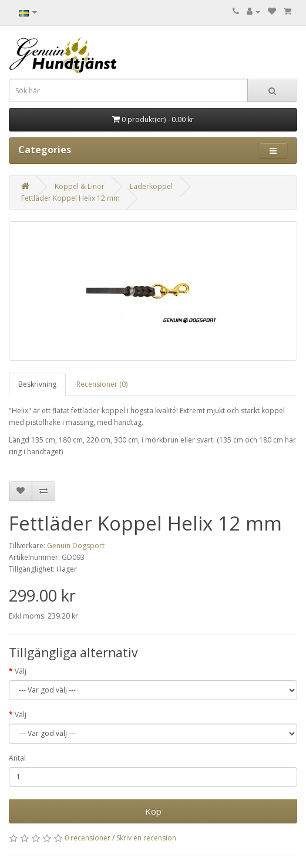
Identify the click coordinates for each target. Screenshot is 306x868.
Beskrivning (37, 384)
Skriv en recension (146, 838)
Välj (21, 671)
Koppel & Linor (80, 186)
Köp (153, 811)
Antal (17, 758)
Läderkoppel (151, 186)
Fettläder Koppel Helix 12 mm (70, 198)
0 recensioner (88, 838)
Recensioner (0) (102, 384)
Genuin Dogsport (76, 546)
